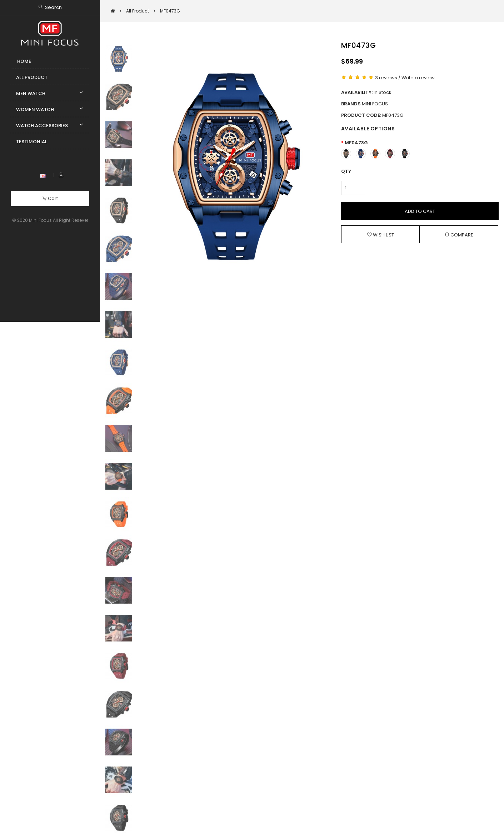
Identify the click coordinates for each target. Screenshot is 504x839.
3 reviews (386, 78)
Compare (459, 235)
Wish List (381, 235)
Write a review (418, 78)
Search (53, 7)
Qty (346, 171)
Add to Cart (420, 211)
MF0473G (356, 143)
